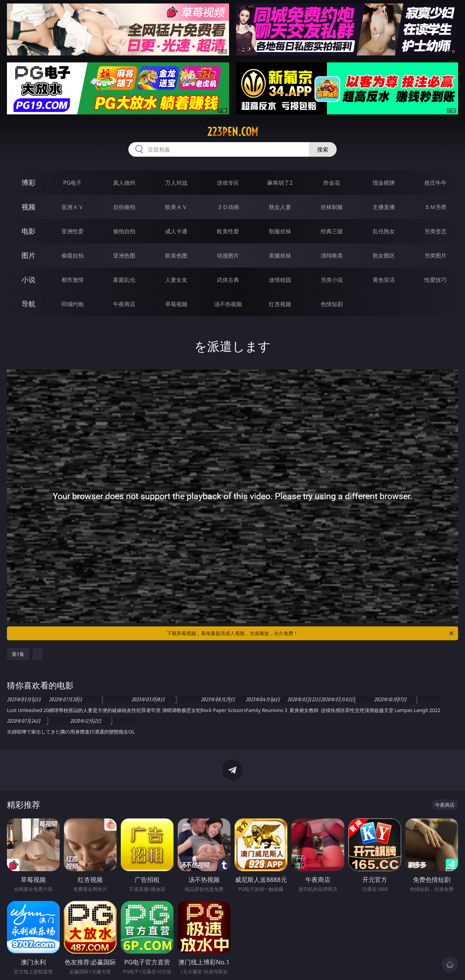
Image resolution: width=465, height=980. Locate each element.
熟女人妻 (280, 207)
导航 (28, 304)
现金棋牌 (384, 183)
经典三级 (332, 231)
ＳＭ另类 (436, 207)
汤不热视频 (228, 304)
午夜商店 (124, 304)
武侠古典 (228, 280)
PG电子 (72, 183)
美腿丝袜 (280, 255)
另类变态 (436, 231)
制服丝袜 (280, 231)
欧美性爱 (228, 231)
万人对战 (176, 183)
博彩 (28, 183)
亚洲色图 (124, 255)
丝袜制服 (332, 207)
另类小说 (332, 280)
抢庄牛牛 (436, 183)
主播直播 (384, 207)
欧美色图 (176, 255)
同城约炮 (73, 304)
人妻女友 (176, 280)
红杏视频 (280, 304)
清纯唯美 (332, 255)
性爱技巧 (436, 280)
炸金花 (332, 183)
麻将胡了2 (280, 183)
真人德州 (124, 183)
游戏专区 (228, 183)
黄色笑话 (384, 280)
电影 (28, 231)
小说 (28, 280)
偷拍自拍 (124, 231)
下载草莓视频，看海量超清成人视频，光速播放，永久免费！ (311, 633)
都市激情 (73, 280)
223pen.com (233, 132)
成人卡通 (176, 231)
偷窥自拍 (73, 255)
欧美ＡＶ (176, 207)
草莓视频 (176, 304)
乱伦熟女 (384, 231)
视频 (28, 207)
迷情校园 (280, 280)
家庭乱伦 (124, 280)
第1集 (18, 654)
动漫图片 (228, 255)
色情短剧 (332, 304)
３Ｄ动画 (228, 207)
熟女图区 (384, 255)
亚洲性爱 (73, 231)
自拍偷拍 (124, 207)
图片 (28, 255)
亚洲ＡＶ (73, 207)
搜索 (323, 149)
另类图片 (436, 255)
